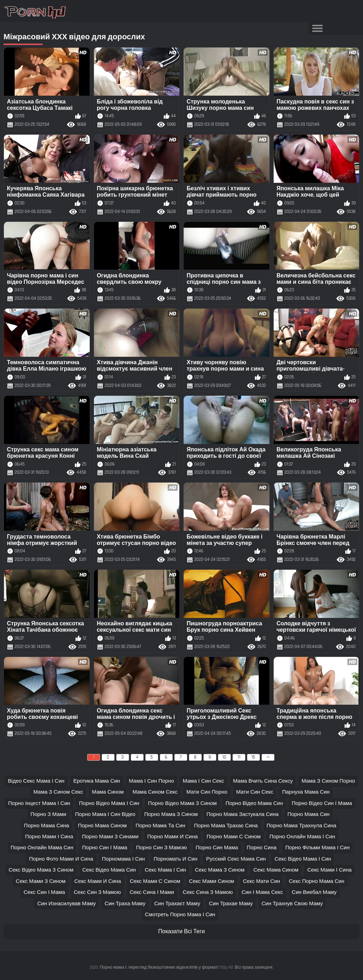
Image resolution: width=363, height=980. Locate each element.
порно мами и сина (172, 837)
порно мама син (309, 814)
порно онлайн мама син (42, 848)
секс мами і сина (330, 870)
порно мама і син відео (105, 814)
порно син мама (217, 848)
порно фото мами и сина (61, 859)
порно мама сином (102, 826)
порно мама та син (160, 826)
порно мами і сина (49, 837)
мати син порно (207, 792)
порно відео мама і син (109, 803)
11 (239, 757)
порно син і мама (105, 848)
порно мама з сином (171, 814)
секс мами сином (211, 881)
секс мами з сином (41, 881)
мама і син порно (151, 781)
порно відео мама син (254, 803)
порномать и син (175, 859)
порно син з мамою (162, 848)
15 (253, 757)
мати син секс (255, 792)
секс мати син (261, 881)
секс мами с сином (155, 881)
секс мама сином (276, 870)
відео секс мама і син (36, 781)
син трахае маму (231, 904)
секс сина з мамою (208, 892)
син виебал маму (314, 892)
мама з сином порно (328, 781)
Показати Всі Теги (181, 932)
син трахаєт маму (177, 904)
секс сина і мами (152, 892)
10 (224, 757)
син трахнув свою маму (292, 904)
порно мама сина (46, 826)
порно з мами (48, 814)
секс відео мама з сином (41, 870)
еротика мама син (97, 781)
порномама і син (124, 859)
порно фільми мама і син (317, 848)
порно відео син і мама (322, 803)
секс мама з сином (220, 870)
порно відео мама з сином (183, 803)
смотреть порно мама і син (180, 915)
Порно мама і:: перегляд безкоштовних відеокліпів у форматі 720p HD (166, 967)
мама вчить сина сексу (263, 781)
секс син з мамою (97, 892)
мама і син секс (204, 781)
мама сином (108, 792)
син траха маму (125, 904)
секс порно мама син (317, 881)
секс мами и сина (98, 881)
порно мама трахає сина (226, 826)
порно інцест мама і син (39, 803)
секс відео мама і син (303, 859)
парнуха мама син (306, 792)
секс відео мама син (109, 870)
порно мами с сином (234, 837)
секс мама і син (165, 870)
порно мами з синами (110, 837)
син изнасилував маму (66, 904)
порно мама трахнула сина (301, 826)
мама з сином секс (58, 792)
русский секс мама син (236, 859)
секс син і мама (44, 892)
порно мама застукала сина (242, 814)
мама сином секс (155, 792)
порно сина (262, 848)
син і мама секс (263, 892)
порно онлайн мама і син (302, 837)
